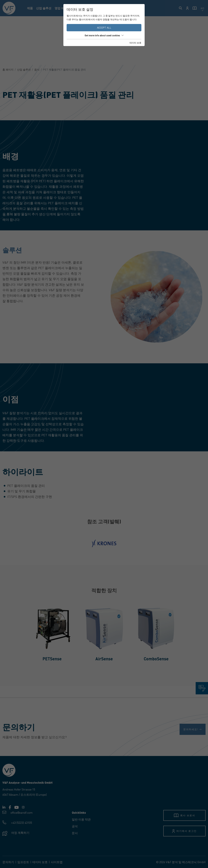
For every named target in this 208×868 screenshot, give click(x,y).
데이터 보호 (135, 43)
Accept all (104, 28)
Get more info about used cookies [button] (104, 35)
